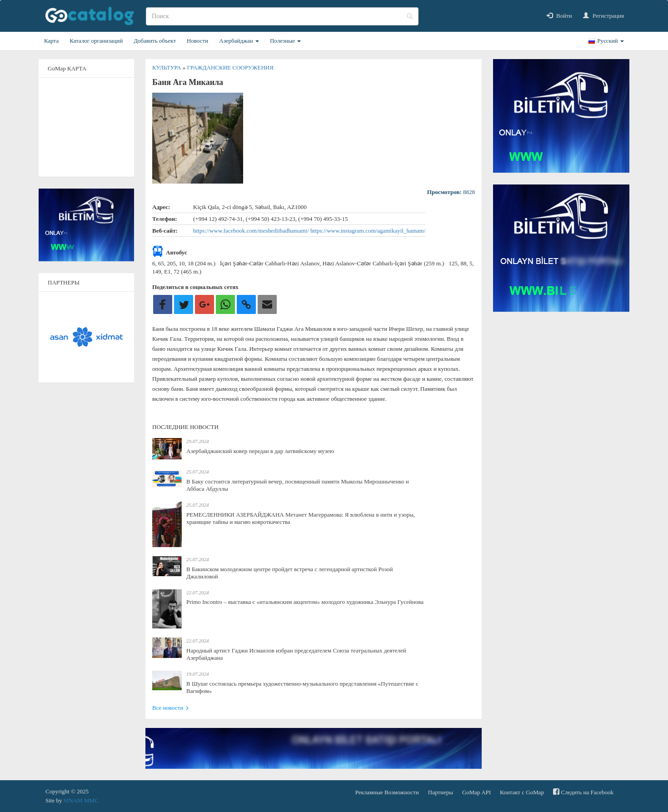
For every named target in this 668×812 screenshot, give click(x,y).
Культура (167, 67)
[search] (282, 16)
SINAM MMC (81, 800)
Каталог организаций (96, 41)
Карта (51, 41)
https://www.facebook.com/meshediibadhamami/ (252, 231)
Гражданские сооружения (230, 67)
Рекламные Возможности (387, 792)
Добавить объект (155, 41)
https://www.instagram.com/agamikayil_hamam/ (368, 231)
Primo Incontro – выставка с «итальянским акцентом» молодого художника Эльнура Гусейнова (305, 602)
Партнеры (441, 792)
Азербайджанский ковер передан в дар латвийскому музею (260, 451)
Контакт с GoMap (522, 792)
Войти (559, 16)
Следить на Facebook (583, 792)
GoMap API (476, 792)
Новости (197, 41)
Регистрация (603, 16)
